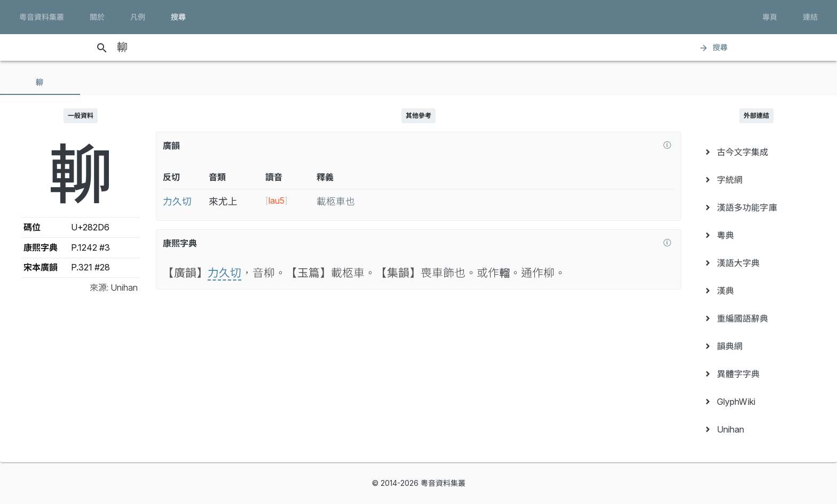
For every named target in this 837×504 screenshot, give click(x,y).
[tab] (40, 82)
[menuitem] (757, 152)
